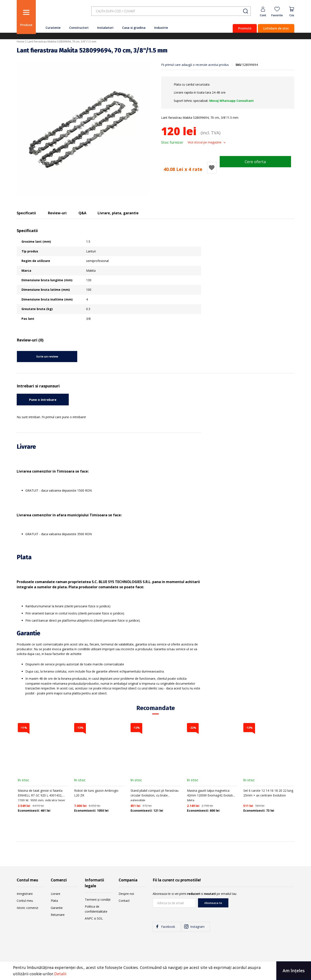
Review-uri (57, 213)
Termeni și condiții (98, 900)
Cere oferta (255, 162)
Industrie (161, 28)
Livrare (56, 894)
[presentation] (261, 907)
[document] (155, 971)
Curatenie (53, 28)
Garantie (57, 908)
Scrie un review (47, 356)
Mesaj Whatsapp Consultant (232, 101)
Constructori (79, 28)
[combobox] (171, 11)
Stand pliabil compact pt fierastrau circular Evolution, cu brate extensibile (155, 795)
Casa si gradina (134, 28)
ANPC (89, 918)
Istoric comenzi (27, 908)
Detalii (60, 974)
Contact (124, 901)
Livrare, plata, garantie (118, 213)
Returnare (58, 915)
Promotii (245, 28)
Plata (54, 901)
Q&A (82, 213)
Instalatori (105, 28)
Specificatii (26, 213)
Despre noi (126, 894)
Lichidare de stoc (276, 28)
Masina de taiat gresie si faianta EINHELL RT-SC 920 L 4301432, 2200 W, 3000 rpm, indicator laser (41, 795)
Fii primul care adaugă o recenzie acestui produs (195, 65)
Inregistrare (25, 894)
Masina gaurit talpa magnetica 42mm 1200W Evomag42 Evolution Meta (212, 795)
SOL (100, 918)
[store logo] (62, 14)
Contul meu (25, 901)
